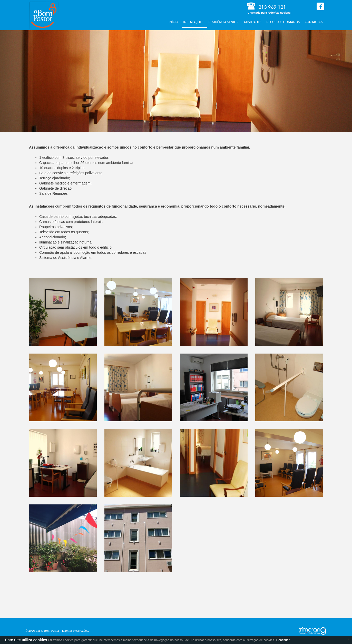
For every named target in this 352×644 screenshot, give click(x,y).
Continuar (283, 640)
